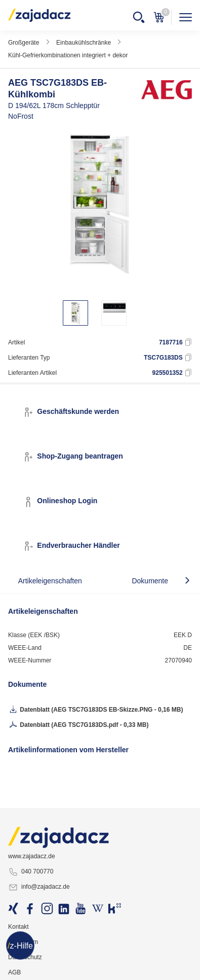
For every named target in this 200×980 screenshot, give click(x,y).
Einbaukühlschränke (84, 43)
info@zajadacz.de (39, 887)
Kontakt (18, 927)
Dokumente (150, 581)
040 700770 (31, 872)
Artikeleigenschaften (50, 581)
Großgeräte (24, 43)
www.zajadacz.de (32, 856)
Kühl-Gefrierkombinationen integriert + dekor (68, 55)
